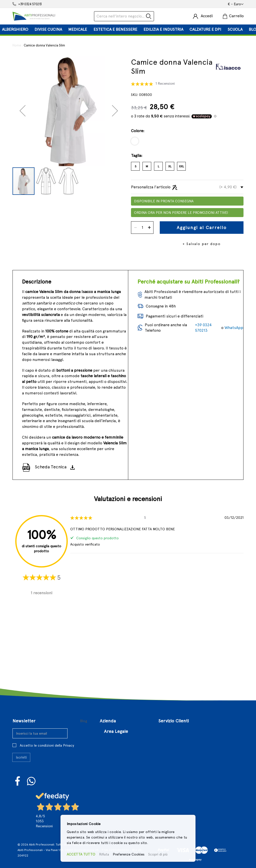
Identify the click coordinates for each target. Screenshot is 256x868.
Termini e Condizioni (123, 756)
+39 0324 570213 (30, 4)
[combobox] (124, 16)
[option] (135, 141)
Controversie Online (122, 787)
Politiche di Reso (119, 772)
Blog (84, 688)
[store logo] (34, 16)
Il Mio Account (171, 714)
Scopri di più (158, 854)
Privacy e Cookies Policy (125, 779)
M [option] (147, 166)
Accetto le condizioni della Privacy (47, 712)
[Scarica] (74, 467)
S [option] (135, 166)
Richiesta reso (171, 730)
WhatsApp (234, 328)
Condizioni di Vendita (123, 764)
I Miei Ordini (169, 722)
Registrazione (171, 706)
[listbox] (187, 143)
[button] (236, 4)
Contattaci (109, 714)
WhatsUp (31, 748)
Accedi (207, 16)
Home (17, 45)
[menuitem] (15, 29)
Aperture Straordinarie (121, 722)
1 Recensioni (165, 83)
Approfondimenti (116, 730)
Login (163, 698)
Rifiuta (104, 854)
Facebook (18, 748)
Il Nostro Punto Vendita (121, 706)
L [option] (158, 166)
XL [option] (170, 166)
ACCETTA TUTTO (81, 854)
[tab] (128, 29)
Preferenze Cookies (129, 854)
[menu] (128, 29)
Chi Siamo (109, 698)
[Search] (149, 16)
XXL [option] (181, 166)
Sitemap (166, 738)
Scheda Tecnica (51, 467)
